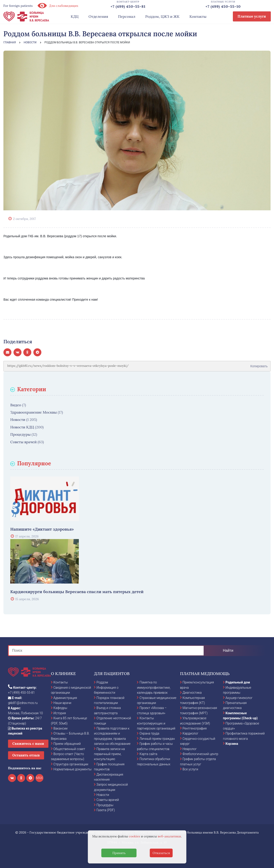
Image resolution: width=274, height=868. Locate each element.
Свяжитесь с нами (28, 744)
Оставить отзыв (26, 755)
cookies (134, 836)
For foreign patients (18, 6)
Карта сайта (148, 754)
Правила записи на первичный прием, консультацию (109, 754)
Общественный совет (69, 749)
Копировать (259, 365)
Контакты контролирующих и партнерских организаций (156, 723)
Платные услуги (252, 16)
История (60, 713)
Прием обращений (67, 744)
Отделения (98, 16)
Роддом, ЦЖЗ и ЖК (162, 16)
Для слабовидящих (58, 6)
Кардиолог (190, 733)
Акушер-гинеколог (239, 698)
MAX (40, 778)
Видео (16, 405)
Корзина (232, 744)
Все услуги (190, 769)
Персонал (127, 16)
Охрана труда (149, 733)
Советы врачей (23, 442)
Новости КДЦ (22, 427)
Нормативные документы (73, 769)
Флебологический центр (200, 754)
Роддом (102, 682)
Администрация (65, 698)
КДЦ (75, 16)
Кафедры (60, 708)
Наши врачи (62, 703)
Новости (18, 420)
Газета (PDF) (106, 810)
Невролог (190, 749)
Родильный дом (238, 682)
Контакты (198, 16)
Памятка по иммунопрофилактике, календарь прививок (154, 687)
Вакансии (61, 728)
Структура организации (71, 764)
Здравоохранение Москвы (33, 412)
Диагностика (192, 693)
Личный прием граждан (157, 739)
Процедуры (20, 434)
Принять (119, 853)
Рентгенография (195, 728)
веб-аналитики (169, 836)
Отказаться (161, 853)
